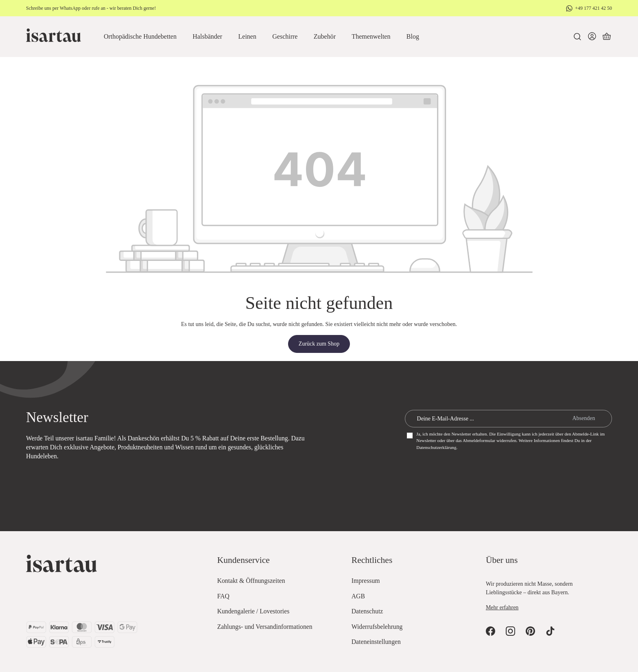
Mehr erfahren (502, 607)
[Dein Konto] (592, 37)
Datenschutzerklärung (436, 447)
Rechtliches (372, 560)
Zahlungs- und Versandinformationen (265, 627)
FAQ (223, 596)
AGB (358, 596)
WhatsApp (70, 8)
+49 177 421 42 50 (593, 8)
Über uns (502, 560)
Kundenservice (244, 560)
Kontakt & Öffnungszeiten (251, 581)
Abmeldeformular (479, 440)
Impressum (366, 581)
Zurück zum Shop (319, 344)
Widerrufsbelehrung (377, 627)
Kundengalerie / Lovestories (253, 611)
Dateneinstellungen (376, 642)
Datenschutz (367, 611)
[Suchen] (577, 37)
